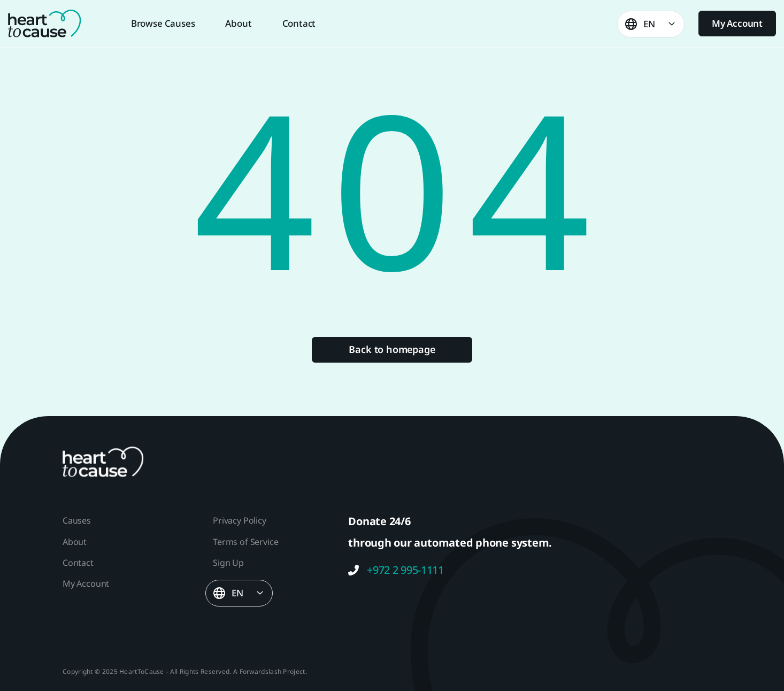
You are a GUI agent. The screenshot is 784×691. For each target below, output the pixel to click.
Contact (299, 24)
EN (649, 24)
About (238, 24)
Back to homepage (392, 349)
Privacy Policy (239, 520)
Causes (77, 520)
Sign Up (228, 563)
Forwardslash (261, 671)
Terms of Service (245, 542)
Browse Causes (163, 24)
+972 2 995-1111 (396, 570)
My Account (737, 23)
